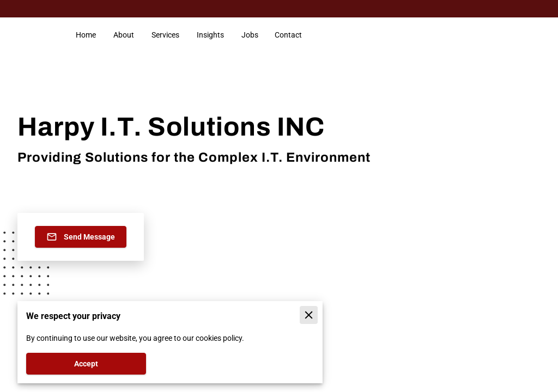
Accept (86, 364)
